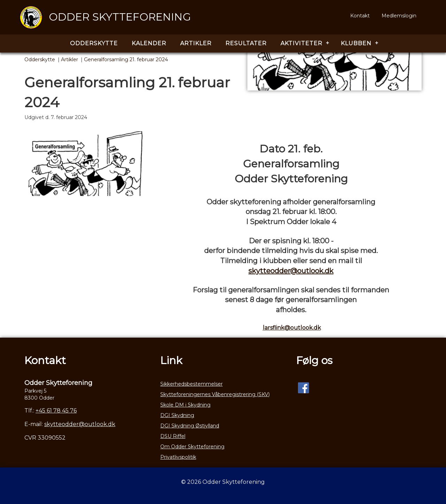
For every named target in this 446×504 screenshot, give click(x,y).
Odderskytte (94, 43)
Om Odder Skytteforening (192, 447)
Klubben (356, 43)
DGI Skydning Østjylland (190, 426)
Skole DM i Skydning (185, 405)
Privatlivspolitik (178, 457)
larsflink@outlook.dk (292, 328)
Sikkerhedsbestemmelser (191, 384)
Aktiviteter (301, 43)
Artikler (196, 43)
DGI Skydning (177, 415)
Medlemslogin (399, 16)
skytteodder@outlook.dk (291, 271)
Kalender (149, 43)
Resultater (246, 43)
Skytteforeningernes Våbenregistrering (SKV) (215, 394)
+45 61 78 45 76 (56, 411)
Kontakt (360, 16)
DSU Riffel (173, 436)
